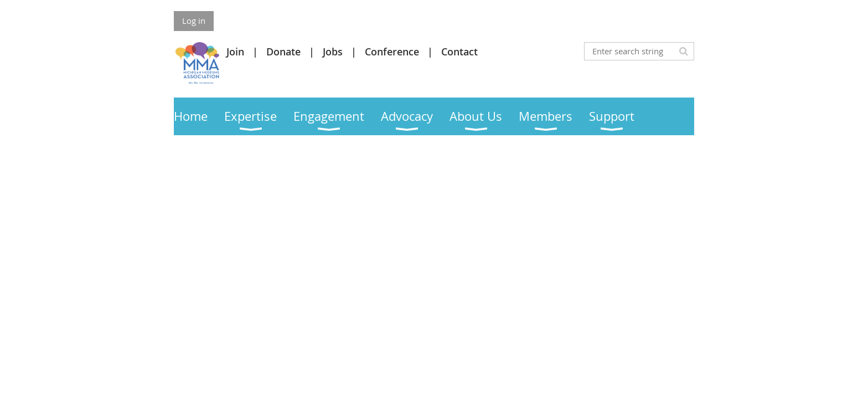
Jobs (333, 52)
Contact (459, 52)
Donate (283, 52)
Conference (392, 52)
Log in (194, 21)
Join (235, 52)
